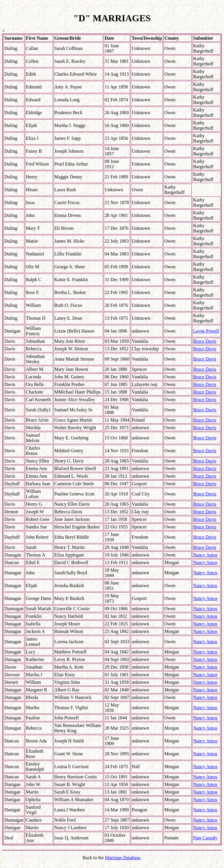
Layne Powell (206, 331)
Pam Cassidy (205, 838)
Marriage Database (122, 858)
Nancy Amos (205, 555)
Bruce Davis (205, 341)
